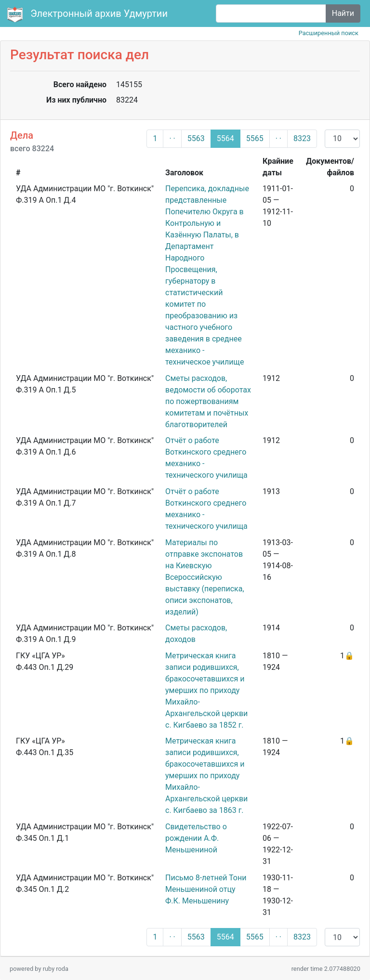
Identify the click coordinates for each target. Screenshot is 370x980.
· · (172, 138)
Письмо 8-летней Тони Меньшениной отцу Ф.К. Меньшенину (206, 889)
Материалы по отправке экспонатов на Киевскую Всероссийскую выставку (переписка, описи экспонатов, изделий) (205, 577)
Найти (343, 13)
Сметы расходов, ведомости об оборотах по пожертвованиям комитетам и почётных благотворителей (208, 401)
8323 (302, 138)
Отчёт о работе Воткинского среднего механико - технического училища (206, 458)
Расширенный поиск (329, 33)
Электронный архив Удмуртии (89, 14)
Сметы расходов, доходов (196, 634)
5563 (196, 138)
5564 (225, 138)
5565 (255, 138)
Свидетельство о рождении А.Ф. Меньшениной (196, 838)
